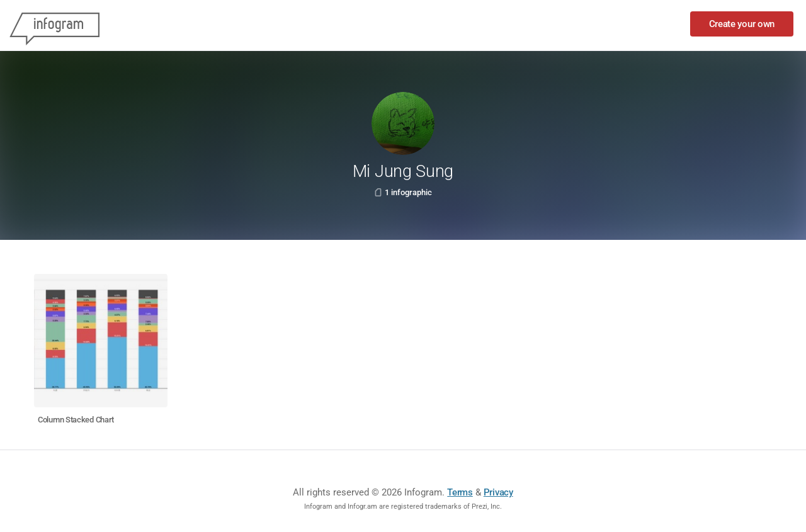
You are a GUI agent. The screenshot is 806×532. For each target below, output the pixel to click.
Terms (460, 492)
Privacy (498, 492)
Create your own (742, 24)
